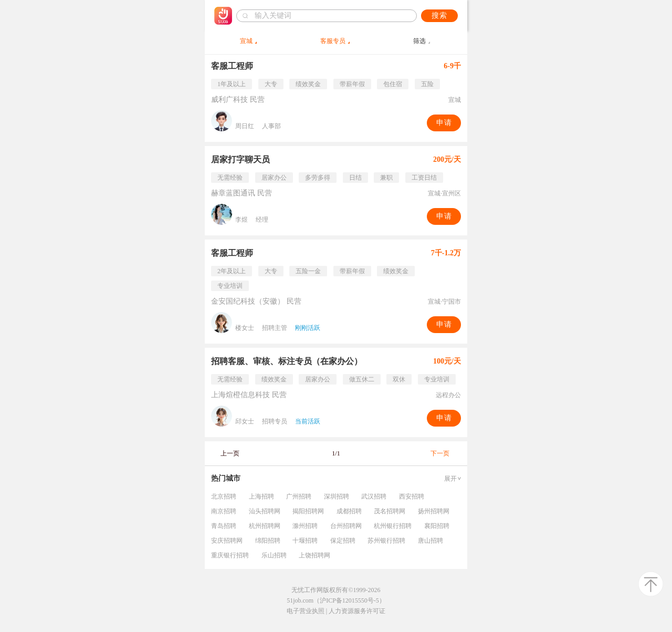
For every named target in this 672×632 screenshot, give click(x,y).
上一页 (230, 453)
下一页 (440, 453)
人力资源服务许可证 (357, 611)
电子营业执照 (306, 611)
